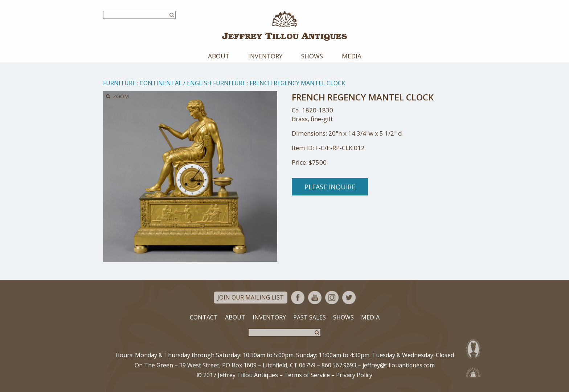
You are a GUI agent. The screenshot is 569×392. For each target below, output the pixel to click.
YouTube (315, 298)
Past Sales (310, 317)
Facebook (298, 298)
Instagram (332, 298)
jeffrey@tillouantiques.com (399, 365)
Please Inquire (330, 187)
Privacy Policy (354, 375)
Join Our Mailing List (251, 297)
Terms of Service (307, 375)
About (219, 56)
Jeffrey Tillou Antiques (284, 26)
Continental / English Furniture (193, 83)
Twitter (349, 298)
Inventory (265, 56)
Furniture (119, 83)
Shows (312, 56)
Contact (204, 317)
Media (352, 56)
